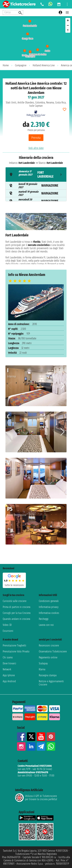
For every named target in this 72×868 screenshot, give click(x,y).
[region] (36, 38)
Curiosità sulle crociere (15, 601)
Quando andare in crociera (16, 619)
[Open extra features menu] (13, 12)
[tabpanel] (36, 239)
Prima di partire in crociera (17, 607)
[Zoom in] (68, 20)
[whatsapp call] (50, 4)
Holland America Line (44, 65)
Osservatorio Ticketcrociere (53, 651)
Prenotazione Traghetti (14, 646)
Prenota (36, 138)
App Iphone (9, 675)
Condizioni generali (49, 601)
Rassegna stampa (48, 675)
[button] (63, 386)
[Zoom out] (68, 25)
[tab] (36, 175)
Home (6, 65)
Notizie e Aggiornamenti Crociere (51, 683)
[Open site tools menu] (67, 4)
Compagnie (21, 65)
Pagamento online (48, 657)
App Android (9, 681)
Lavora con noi (46, 625)
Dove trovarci (9, 663)
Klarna (42, 669)
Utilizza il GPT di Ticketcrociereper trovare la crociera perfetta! (36, 798)
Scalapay (43, 663)
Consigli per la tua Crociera (17, 613)
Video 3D (7, 625)
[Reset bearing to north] (68, 30)
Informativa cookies (49, 613)
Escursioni (8, 631)
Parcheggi (44, 619)
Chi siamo (8, 657)
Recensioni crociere (49, 646)
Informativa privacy (49, 607)
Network (7, 669)
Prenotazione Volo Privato (16, 651)
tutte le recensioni (14, 585)
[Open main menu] (67, 12)
